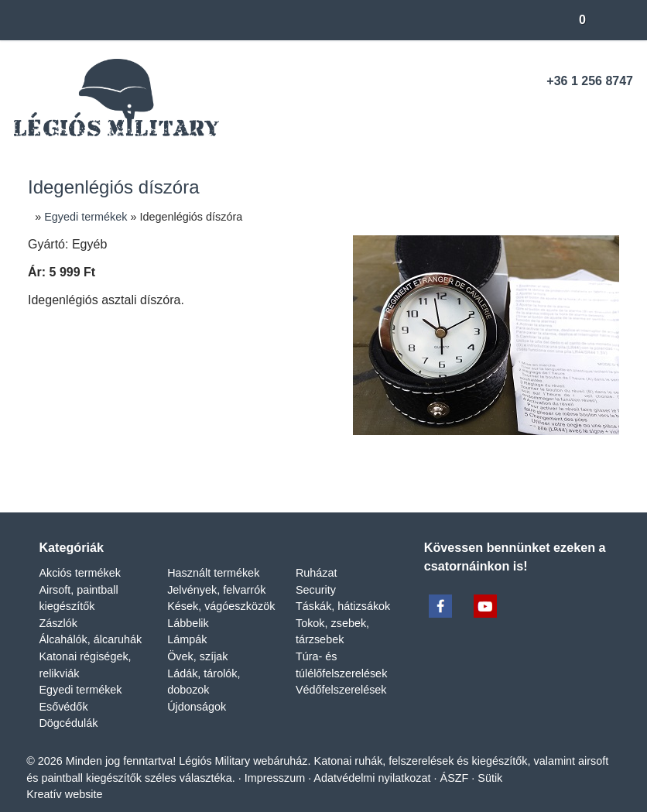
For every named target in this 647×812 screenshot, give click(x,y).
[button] (40, 73)
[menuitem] (106, 87)
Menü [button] (51, 157)
